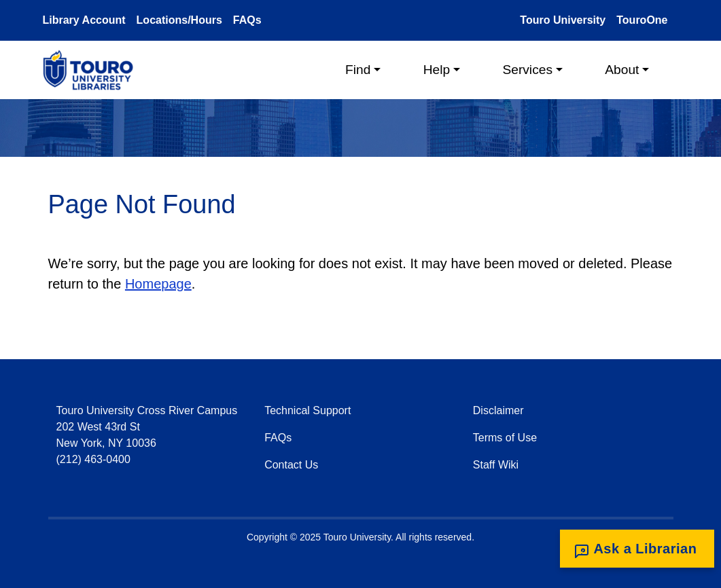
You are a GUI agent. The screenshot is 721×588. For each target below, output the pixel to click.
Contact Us (291, 465)
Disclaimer (498, 410)
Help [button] (437, 70)
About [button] (622, 70)
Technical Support (307, 410)
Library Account (84, 20)
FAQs (247, 20)
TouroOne (642, 20)
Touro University (563, 20)
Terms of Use (505, 438)
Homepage (158, 284)
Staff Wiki (496, 465)
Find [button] (358, 70)
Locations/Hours (179, 20)
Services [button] (527, 70)
